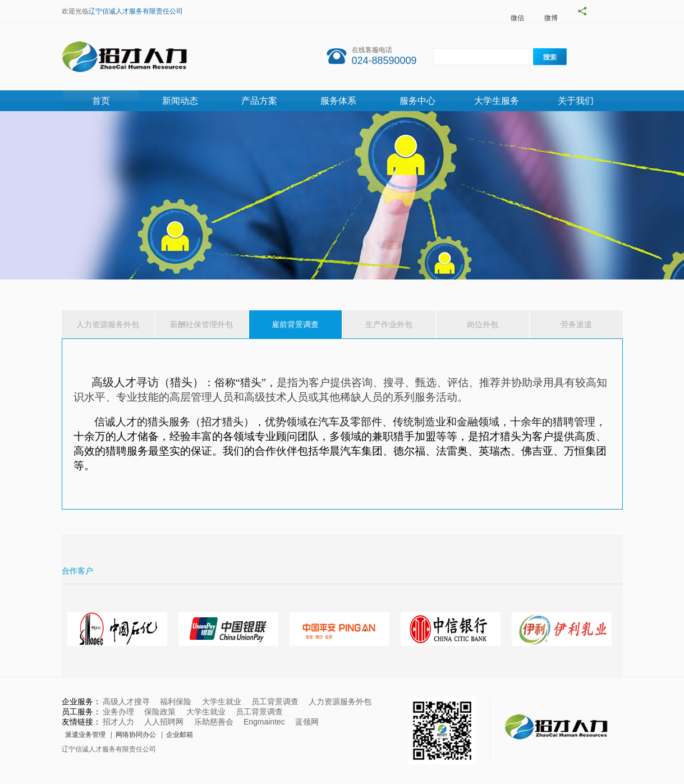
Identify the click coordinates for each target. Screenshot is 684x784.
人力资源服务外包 (108, 324)
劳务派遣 (576, 324)
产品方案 (259, 101)
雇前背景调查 (295, 324)
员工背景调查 (275, 702)
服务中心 (417, 101)
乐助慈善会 (214, 722)
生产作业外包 (389, 324)
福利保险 (176, 702)
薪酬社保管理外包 (201, 324)
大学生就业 (222, 702)
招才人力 (118, 722)
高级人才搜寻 (126, 702)
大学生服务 (497, 101)
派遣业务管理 (85, 735)
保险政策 (160, 712)
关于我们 (576, 101)
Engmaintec (264, 722)
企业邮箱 (180, 735)
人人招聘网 (164, 722)
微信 (517, 18)
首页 (101, 101)
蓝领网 (307, 722)
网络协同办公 (136, 735)
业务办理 (118, 712)
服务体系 (338, 101)
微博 (551, 18)
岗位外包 (483, 324)
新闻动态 (180, 101)
